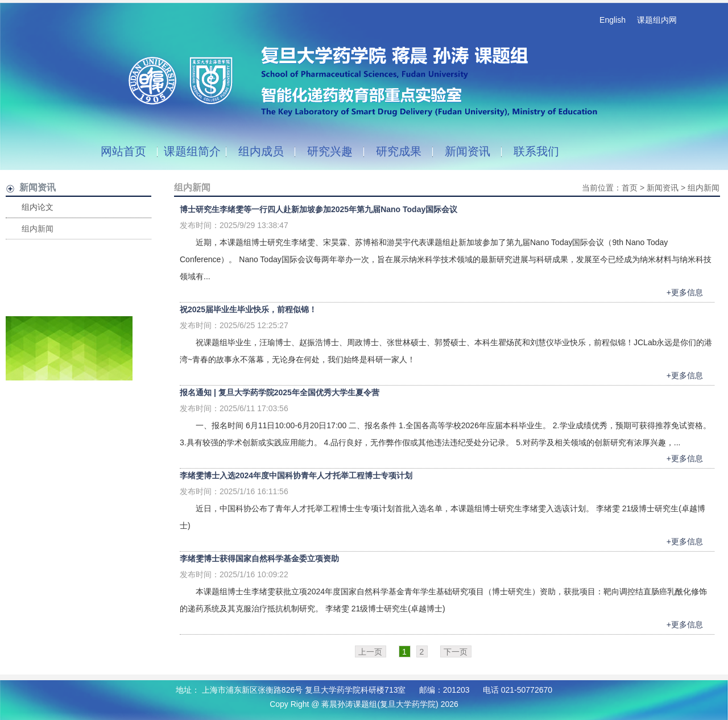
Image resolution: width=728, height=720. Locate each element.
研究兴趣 (330, 151)
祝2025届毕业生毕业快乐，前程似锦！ (248, 309)
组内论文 (38, 207)
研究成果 (399, 151)
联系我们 (536, 151)
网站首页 (123, 151)
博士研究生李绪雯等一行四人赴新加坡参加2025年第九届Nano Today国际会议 (318, 209)
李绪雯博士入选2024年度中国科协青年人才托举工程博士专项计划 (296, 475)
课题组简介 (192, 151)
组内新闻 (38, 229)
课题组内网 (657, 20)
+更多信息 (685, 292)
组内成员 (261, 151)
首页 (630, 188)
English (613, 20)
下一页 (456, 652)
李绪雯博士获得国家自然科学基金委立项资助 (259, 558)
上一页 (370, 652)
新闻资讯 (468, 151)
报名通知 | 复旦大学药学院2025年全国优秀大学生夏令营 (280, 392)
